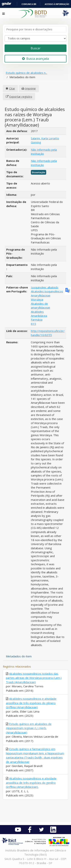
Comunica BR (29, 4)
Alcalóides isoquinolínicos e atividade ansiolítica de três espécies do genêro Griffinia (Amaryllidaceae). (31, 783)
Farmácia (37, 320)
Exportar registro (21, 96)
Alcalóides (37, 312)
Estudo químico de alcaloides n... (26, 73)
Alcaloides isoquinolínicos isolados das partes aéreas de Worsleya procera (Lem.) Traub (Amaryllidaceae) (34, 678)
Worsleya (37, 299)
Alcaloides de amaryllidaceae (41, 306)
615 (33, 324)
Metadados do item (19, 656)
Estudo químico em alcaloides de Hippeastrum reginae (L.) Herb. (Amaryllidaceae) (29, 728)
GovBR (6, 4)
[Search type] (35, 38)
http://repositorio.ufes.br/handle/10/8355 (48, 333)
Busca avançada (35, 59)
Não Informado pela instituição (44, 152)
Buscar (36, 48)
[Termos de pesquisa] (35, 29)
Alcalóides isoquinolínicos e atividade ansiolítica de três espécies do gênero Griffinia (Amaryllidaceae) (31, 703)
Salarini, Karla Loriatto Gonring (45, 140)
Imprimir (30, 88)
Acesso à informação (57, 4)
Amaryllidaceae (41, 295)
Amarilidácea (39, 316)
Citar (12, 88)
